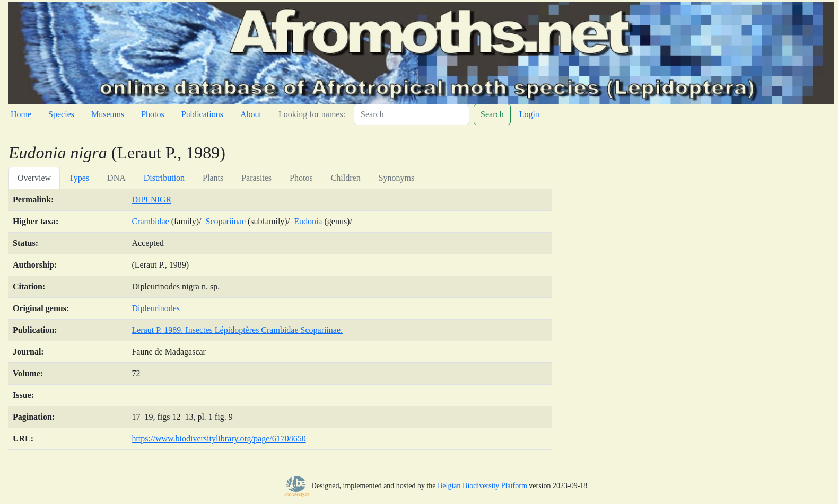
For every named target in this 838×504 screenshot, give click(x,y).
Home (21, 114)
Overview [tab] (34, 178)
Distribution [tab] (164, 178)
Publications (202, 114)
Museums (108, 114)
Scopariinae (226, 221)
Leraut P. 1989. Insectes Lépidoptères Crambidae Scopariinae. (237, 330)
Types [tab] (79, 178)
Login (529, 114)
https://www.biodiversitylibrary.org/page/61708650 (219, 439)
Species (61, 114)
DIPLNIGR (151, 200)
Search (492, 114)
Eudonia (308, 221)
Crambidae (150, 221)
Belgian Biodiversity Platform (482, 486)
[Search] (412, 114)
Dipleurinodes (156, 308)
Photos (153, 114)
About (251, 114)
